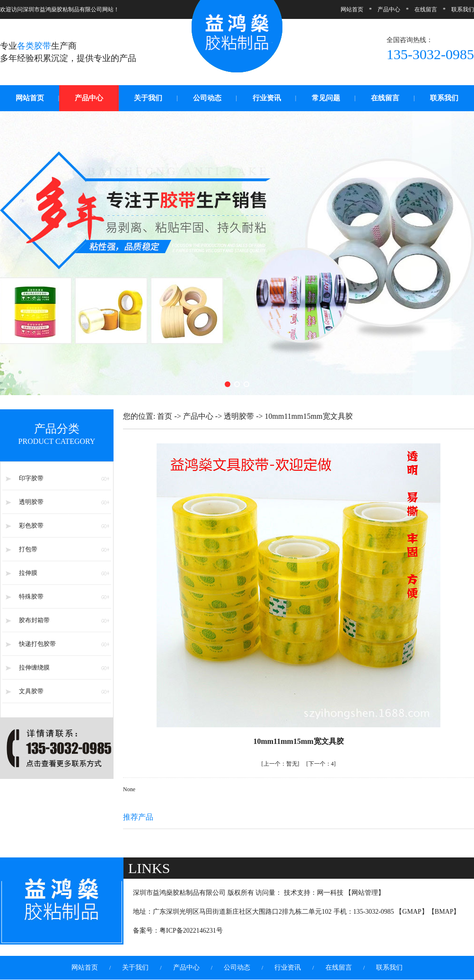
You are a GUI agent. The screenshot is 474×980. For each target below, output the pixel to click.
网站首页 (352, 9)
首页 (165, 416)
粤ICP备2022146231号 (191, 931)
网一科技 (330, 893)
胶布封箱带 (34, 620)
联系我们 (463, 9)
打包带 (28, 549)
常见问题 (326, 98)
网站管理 (365, 893)
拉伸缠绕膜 (34, 667)
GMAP (412, 912)
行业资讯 (267, 98)
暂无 (281, 764)
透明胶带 (31, 502)
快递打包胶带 (37, 644)
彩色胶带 (31, 525)
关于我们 (148, 98)
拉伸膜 (28, 573)
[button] (228, 384)
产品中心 (389, 9)
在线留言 (426, 9)
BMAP (444, 912)
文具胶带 (31, 691)
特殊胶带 (31, 596)
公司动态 (207, 98)
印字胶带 (31, 478)
